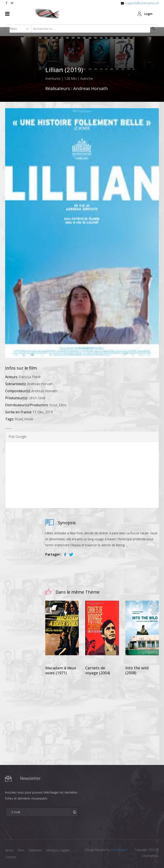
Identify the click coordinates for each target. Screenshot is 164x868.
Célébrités (36, 850)
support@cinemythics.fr (142, 3)
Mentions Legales (59, 850)
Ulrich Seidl (37, 398)
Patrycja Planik (30, 377)
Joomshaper (119, 850)
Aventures (53, 79)
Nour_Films (58, 405)
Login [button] (148, 14)
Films (21, 850)
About (9, 850)
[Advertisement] (82, 475)
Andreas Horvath (91, 88)
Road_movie (24, 419)
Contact (11, 857)
